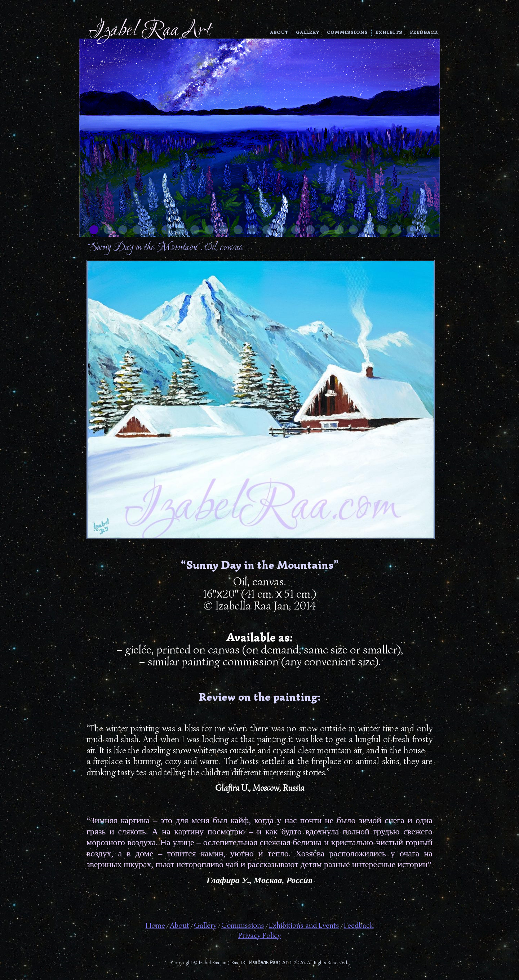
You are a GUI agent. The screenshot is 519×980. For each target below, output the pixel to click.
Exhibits (389, 32)
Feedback (424, 32)
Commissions (347, 32)
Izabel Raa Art (150, 31)
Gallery (308, 32)
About (279, 32)
